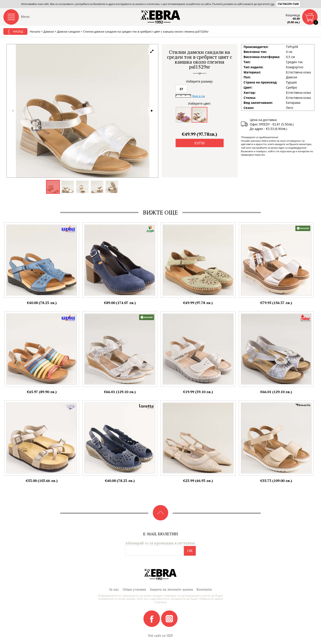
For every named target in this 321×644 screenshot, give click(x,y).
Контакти (204, 589)
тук (272, 4)
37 (181, 89)
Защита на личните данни (171, 589)
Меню (25, 17)
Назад (15, 32)
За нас (114, 589)
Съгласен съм (288, 4)
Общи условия (134, 589)
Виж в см (199, 96)
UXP (170, 636)
